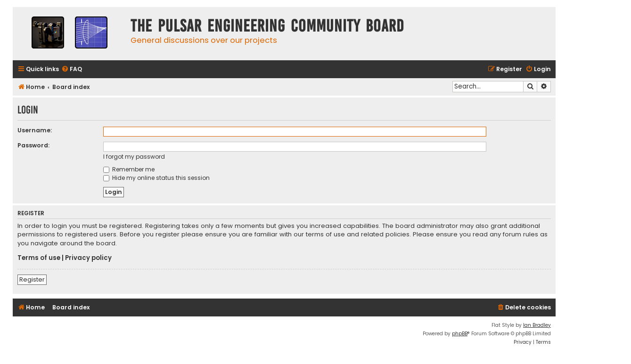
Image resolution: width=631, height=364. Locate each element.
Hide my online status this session (156, 178)
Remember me (129, 169)
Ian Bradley (537, 325)
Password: (33, 145)
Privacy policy (88, 258)
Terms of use (39, 258)
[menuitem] (72, 69)
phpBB (460, 334)
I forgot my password (134, 157)
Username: (35, 130)
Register (32, 279)
